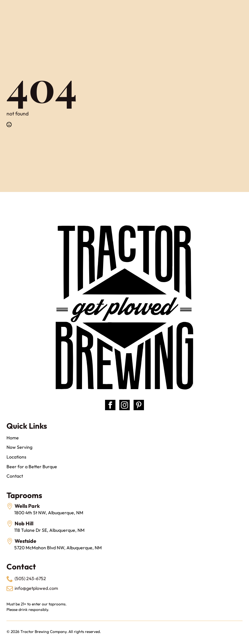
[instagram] (124, 405)
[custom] (139, 405)
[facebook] (110, 405)
